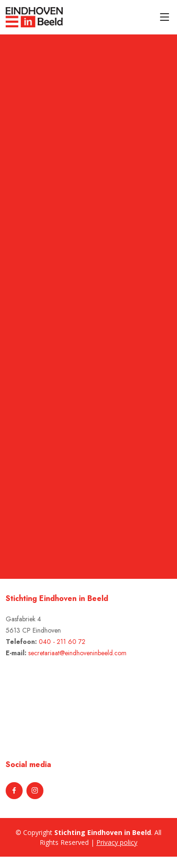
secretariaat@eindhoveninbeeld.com (77, 653)
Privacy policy (117, 842)
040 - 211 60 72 (62, 642)
